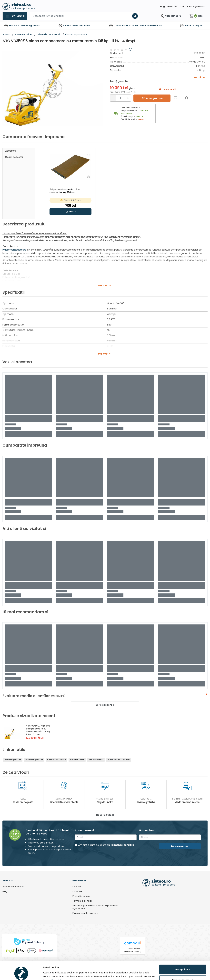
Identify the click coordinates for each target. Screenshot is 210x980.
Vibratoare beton (96, 760)
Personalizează (183, 964)
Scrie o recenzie (105, 705)
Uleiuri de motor (14, 157)
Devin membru (180, 846)
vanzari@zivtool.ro (196, 6)
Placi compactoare (13, 760)
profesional (85, 26)
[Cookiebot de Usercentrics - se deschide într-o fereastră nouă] (21, 974)
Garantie (189, 26)
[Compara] (186, 98)
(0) (131, 50)
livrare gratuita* (32, 26)
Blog (162, 6)
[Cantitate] (120, 98)
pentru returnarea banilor (148, 26)
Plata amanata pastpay (85, 913)
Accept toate (183, 953)
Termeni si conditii (82, 901)
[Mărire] (128, 98)
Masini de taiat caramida (119, 760)
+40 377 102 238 (176, 6)
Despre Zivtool (105, 815)
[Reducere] (113, 98)
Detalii (47, 974)
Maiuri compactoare (34, 760)
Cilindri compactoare (56, 760)
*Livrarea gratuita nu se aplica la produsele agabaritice (95, 907)
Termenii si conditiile (122, 845)
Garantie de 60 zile (124, 26)
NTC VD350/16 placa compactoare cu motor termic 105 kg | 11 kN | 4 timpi (39, 730)
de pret (199, 26)
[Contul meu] (170, 16)
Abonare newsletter (13, 887)
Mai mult (103, 285)
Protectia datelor (81, 896)
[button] (70, 211)
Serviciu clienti (71, 26)
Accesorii (10, 151)
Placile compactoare (14, 250)
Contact (77, 887)
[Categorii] (15, 16)
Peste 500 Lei (16, 26)
